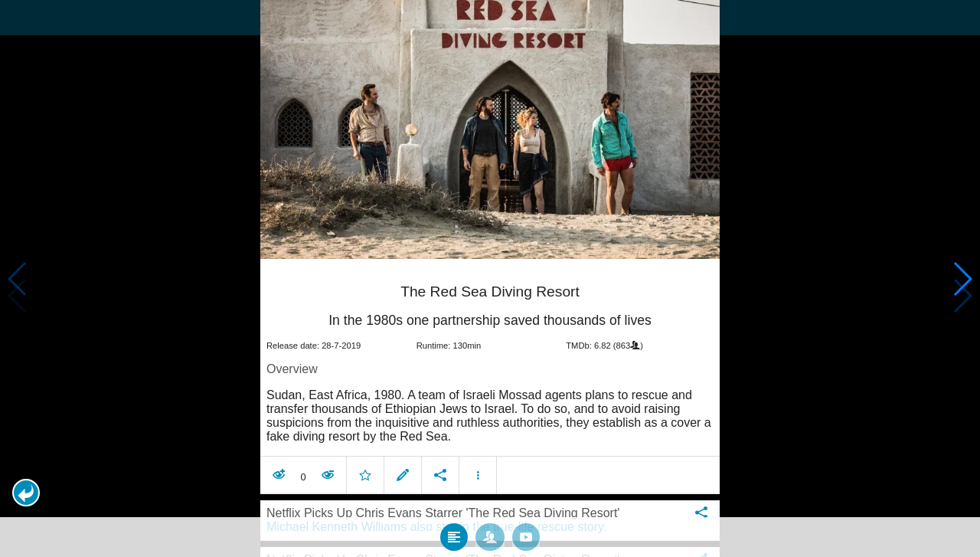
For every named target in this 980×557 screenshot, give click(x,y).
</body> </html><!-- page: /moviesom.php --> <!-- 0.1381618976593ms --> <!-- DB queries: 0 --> (490, 278)
